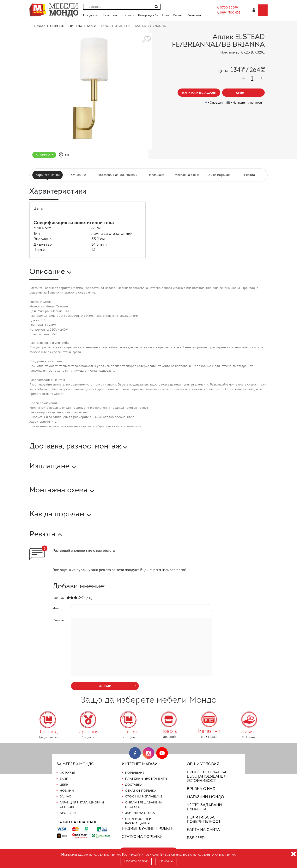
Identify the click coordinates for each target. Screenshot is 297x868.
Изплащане (155, 175)
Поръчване (135, 773)
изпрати (118, 686)
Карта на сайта (203, 830)
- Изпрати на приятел (245, 103)
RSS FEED (197, 838)
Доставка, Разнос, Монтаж (117, 175)
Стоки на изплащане (143, 796)
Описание (79, 175)
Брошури (68, 813)
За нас (65, 796)
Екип (64, 779)
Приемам (167, 861)
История (67, 773)
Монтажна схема (187, 175)
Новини (67, 791)
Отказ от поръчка (141, 791)
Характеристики (48, 175)
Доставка (133, 785)
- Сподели (215, 103)
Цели (64, 785)
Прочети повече (136, 861)
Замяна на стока (140, 813)
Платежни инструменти (146, 779)
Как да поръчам (218, 175)
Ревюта (249, 175)
